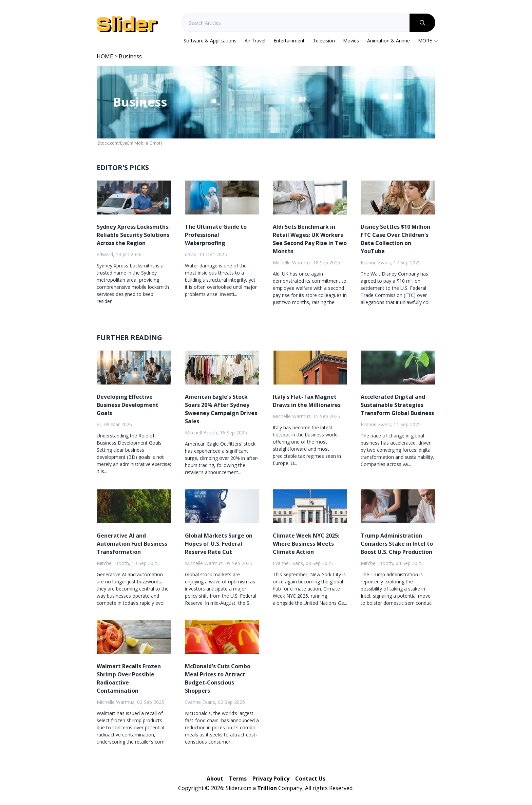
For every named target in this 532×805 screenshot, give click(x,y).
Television (324, 41)
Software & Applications (210, 41)
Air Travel (255, 41)
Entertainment (289, 41)
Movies (351, 41)
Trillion (267, 788)
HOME (105, 56)
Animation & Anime (388, 41)
